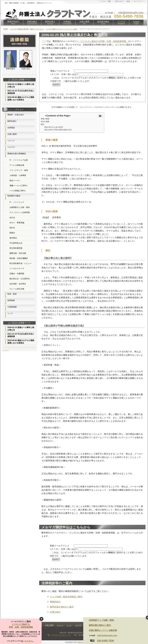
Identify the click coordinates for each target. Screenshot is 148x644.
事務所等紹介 (13, 23)
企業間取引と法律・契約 (20, 207)
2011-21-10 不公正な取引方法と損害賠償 (21, 92)
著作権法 (13, 238)
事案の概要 (45, 119)
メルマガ (121, 23)
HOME (6, 29)
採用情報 (11, 300)
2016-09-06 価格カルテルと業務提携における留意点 (21, 99)
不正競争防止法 (16, 243)
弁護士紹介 (55, 612)
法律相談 (67, 23)
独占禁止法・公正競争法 (20, 279)
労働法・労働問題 (17, 274)
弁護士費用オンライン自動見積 (103, 630)
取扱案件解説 (103, 23)
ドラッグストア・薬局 (19, 170)
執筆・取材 (12, 294)
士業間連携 (12, 307)
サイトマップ (138, 1)
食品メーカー (15, 180)
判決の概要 (45, 122)
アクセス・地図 (105, 1)
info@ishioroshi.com (107, 635)
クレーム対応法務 (17, 289)
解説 (43, 124)
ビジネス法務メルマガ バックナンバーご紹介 (62, 29)
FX (4, 350)
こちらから (28, 641)
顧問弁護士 (50, 23)
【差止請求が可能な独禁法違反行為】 (58, 130)
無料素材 (7, 350)
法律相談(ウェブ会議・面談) (102, 620)
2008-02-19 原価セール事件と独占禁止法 (21, 86)
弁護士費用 (84, 23)
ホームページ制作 (3, 350)
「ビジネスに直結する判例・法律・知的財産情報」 (103, 41)
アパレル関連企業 (17, 165)
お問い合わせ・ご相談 (122, 1)
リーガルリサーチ (17, 269)
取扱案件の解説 (14, 196)
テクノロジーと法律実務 (20, 212)
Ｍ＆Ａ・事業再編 (17, 223)
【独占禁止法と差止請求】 (54, 127)
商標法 (12, 233)
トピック (11, 141)
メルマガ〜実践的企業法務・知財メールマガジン (27, 29)
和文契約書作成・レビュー (21, 263)
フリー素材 (6, 350)
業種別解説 (32, 23)
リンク (10, 313)
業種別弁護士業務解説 (17, 154)
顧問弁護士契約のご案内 (62, 607)
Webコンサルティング (8, 350)
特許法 (12, 228)
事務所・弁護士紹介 (16, 115)
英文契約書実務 (16, 248)
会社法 (12, 218)
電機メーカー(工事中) (18, 186)
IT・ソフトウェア (17, 202)
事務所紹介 (55, 602)
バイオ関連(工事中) (17, 191)
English (136, 23)
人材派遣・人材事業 (18, 175)
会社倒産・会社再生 (18, 284)
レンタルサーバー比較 (5, 350)
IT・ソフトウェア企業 (19, 160)
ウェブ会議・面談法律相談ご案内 (66, 597)
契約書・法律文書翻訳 (19, 258)
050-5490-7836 (106, 641)
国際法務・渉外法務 (18, 253)
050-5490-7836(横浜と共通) (61, 635)
